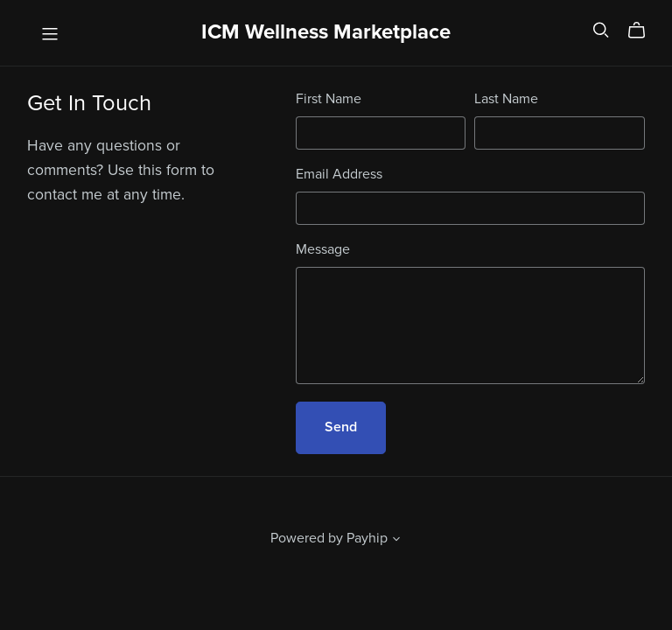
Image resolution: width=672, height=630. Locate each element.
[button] (396, 541)
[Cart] (644, 31)
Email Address (339, 174)
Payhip (367, 538)
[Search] (601, 30)
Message (323, 249)
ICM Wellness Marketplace (326, 32)
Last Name (506, 99)
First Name (329, 99)
